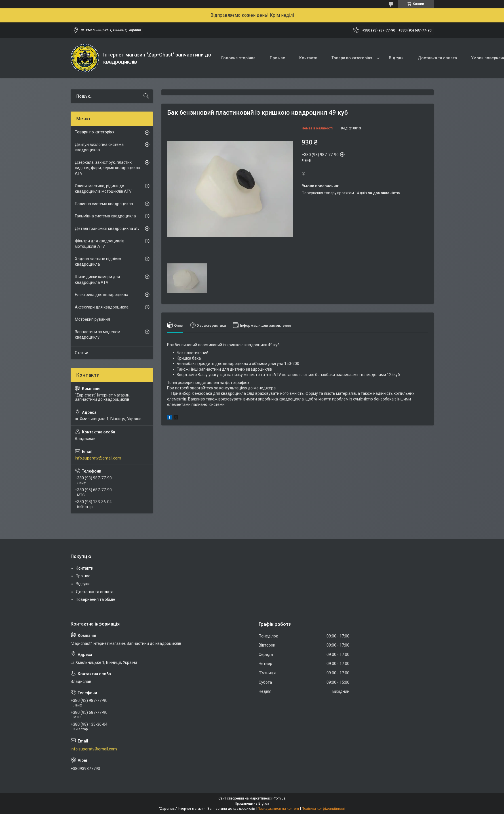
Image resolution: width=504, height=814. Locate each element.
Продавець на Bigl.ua (252, 803)
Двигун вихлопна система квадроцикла (99, 147)
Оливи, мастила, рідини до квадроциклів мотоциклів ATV (103, 189)
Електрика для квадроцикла (102, 295)
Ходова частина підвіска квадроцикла (98, 262)
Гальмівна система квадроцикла (105, 216)
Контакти (308, 58)
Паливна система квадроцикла (104, 204)
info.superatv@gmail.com (98, 458)
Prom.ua (279, 798)
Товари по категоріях (352, 58)
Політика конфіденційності (323, 809)
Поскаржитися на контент (278, 809)
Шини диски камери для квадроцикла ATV (97, 280)
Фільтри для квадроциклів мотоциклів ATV (100, 244)
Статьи (82, 353)
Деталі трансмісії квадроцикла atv (107, 228)
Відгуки (396, 58)
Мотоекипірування (92, 319)
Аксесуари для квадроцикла (102, 307)
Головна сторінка (238, 58)
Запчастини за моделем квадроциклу (98, 335)
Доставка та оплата (437, 58)
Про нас (277, 58)
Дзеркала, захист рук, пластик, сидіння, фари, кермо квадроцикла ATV (107, 168)
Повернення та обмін (95, 599)
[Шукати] (146, 96)
